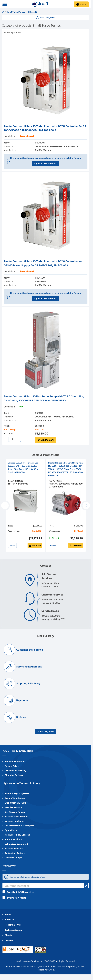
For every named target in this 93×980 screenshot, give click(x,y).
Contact (9, 940)
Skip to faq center (46, 731)
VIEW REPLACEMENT (47, 164)
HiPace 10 (33, 12)
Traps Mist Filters (13, 839)
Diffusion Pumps (13, 858)
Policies (21, 717)
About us (10, 920)
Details (12, 545)
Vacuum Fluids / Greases (17, 835)
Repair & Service (13, 925)
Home (3, 12)
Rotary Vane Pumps (15, 798)
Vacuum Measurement (16, 816)
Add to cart (47, 440)
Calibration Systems (15, 853)
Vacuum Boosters (14, 848)
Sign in (83, 4)
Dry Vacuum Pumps (15, 812)
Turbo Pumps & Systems (17, 794)
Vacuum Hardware (14, 821)
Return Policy (12, 766)
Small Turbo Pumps (16, 12)
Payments (22, 700)
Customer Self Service (30, 650)
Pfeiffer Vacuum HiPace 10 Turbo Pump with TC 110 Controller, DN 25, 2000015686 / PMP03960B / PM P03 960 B (45, 128)
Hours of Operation (15, 761)
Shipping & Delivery (28, 683)
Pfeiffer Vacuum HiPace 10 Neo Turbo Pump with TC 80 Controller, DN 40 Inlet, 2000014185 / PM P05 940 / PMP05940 (44, 398)
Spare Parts (11, 830)
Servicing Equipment (29, 667)
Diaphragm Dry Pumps (16, 803)
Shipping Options (14, 775)
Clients (8, 935)
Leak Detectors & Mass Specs (20, 826)
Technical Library (14, 930)
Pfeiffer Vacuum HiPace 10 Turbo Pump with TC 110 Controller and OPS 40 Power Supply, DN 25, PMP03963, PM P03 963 (43, 263)
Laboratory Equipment (16, 844)
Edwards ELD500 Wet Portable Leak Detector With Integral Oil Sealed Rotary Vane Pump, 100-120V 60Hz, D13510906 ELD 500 (23, 468)
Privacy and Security (16, 771)
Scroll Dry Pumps (14, 807)
